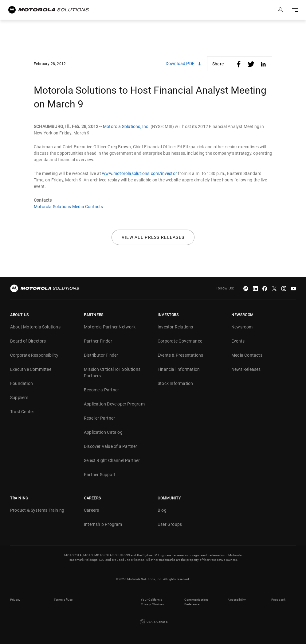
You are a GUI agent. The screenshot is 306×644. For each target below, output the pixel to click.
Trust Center (22, 412)
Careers (91, 510)
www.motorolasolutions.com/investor (139, 173)
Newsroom (242, 327)
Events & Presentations (180, 355)
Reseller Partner (99, 418)
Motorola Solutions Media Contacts (69, 207)
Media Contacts (247, 355)
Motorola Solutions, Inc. (126, 126)
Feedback (278, 600)
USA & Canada (153, 622)
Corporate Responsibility (34, 355)
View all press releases (153, 237)
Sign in (280, 10)
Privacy (15, 600)
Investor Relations (175, 327)
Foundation (22, 383)
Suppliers (19, 398)
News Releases (246, 369)
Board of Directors (28, 341)
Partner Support (100, 475)
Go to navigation (295, 10)
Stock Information (175, 383)
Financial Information (179, 369)
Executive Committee (31, 369)
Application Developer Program (114, 404)
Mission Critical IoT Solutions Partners (112, 372)
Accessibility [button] (237, 600)
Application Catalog (103, 432)
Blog (162, 510)
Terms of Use (63, 600)
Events (238, 341)
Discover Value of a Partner (110, 446)
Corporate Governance (180, 341)
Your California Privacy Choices (152, 602)
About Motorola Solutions (35, 327)
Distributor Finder (101, 355)
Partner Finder (98, 341)
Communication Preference (196, 602)
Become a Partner (101, 390)
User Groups (170, 524)
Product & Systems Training (37, 510)
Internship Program (103, 524)
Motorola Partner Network (110, 327)
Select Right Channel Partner (112, 460)
